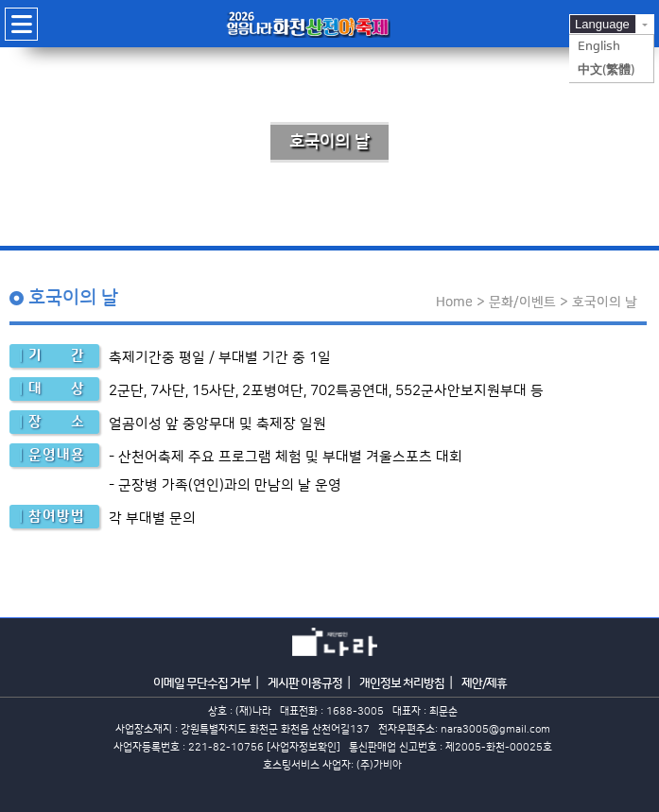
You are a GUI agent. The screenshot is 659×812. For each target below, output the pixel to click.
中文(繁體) (606, 70)
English (599, 46)
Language (602, 24)
